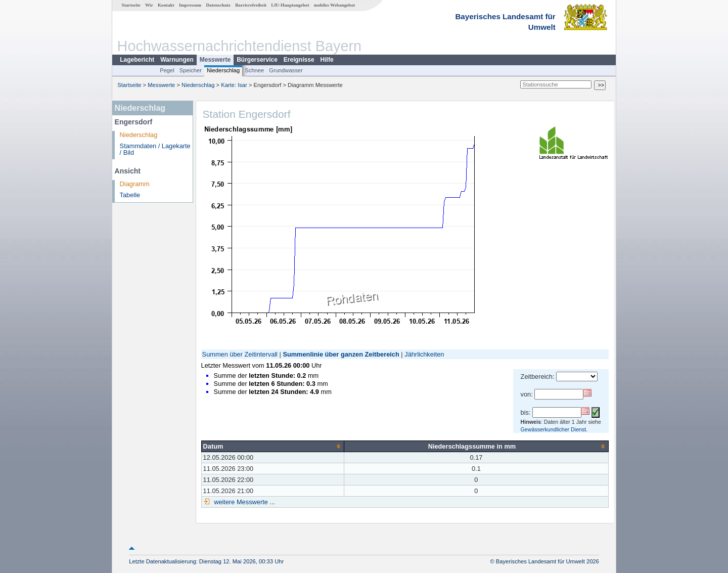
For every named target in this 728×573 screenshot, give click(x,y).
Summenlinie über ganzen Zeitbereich (341, 354)
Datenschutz (218, 5)
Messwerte (215, 60)
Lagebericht (137, 60)
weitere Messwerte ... (244, 502)
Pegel (167, 70)
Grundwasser (286, 70)
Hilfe (327, 60)
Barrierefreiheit (251, 5)
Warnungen (177, 60)
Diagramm (135, 184)
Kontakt (166, 5)
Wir (149, 5)
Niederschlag (223, 70)
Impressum (190, 5)
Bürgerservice (257, 60)
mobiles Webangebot (334, 5)
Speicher (191, 70)
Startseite (131, 5)
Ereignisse (299, 60)
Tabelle (130, 195)
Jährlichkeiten (424, 354)
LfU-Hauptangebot (290, 5)
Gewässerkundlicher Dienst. (554, 429)
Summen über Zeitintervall (240, 354)
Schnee (254, 70)
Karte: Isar (234, 85)
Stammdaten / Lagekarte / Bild (155, 149)
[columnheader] (272, 446)
